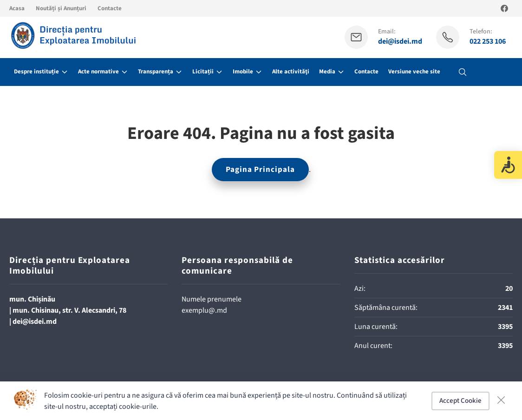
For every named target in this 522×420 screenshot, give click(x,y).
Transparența (156, 72)
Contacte (110, 8)
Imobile (243, 72)
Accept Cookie (460, 401)
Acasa (17, 8)
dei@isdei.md (400, 42)
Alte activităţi (291, 72)
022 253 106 (488, 42)
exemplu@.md (204, 310)
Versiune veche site (414, 72)
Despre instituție (36, 72)
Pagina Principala (260, 170)
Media (327, 72)
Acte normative (98, 72)
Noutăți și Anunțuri (61, 8)
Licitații (203, 72)
